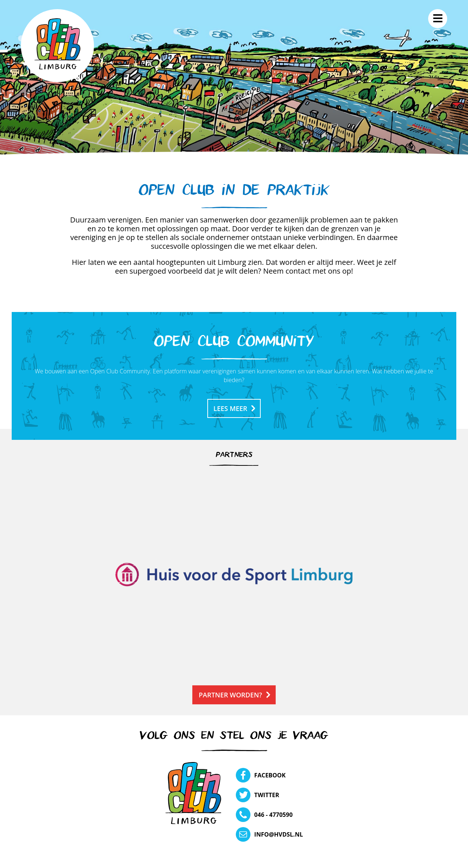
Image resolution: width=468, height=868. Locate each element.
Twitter (267, 795)
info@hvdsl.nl (278, 834)
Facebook (270, 775)
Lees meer (231, 408)
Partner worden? (230, 695)
